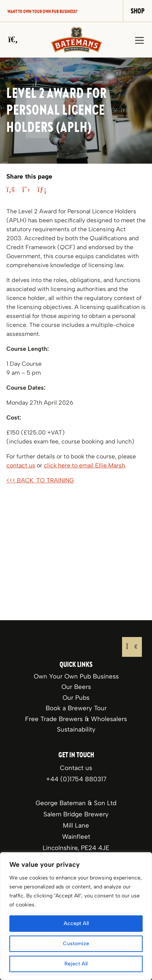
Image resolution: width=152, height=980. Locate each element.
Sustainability (76, 729)
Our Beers (76, 687)
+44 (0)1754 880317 (76, 779)
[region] (76, 916)
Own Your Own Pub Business (76, 676)
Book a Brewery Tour (76, 708)
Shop (138, 11)
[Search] (13, 40)
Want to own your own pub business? (42, 11)
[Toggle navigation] (139, 40)
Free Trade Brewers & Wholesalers (76, 719)
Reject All (76, 964)
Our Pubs (76, 698)
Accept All (76, 923)
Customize (76, 944)
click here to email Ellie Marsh (84, 465)
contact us (21, 465)
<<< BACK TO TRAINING (40, 480)
